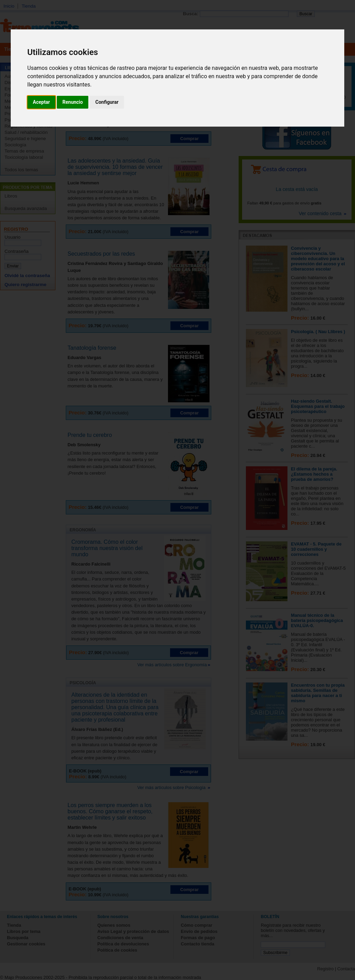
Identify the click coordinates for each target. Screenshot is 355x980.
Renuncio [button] (73, 102)
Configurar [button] (107, 102)
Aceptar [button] (42, 102)
